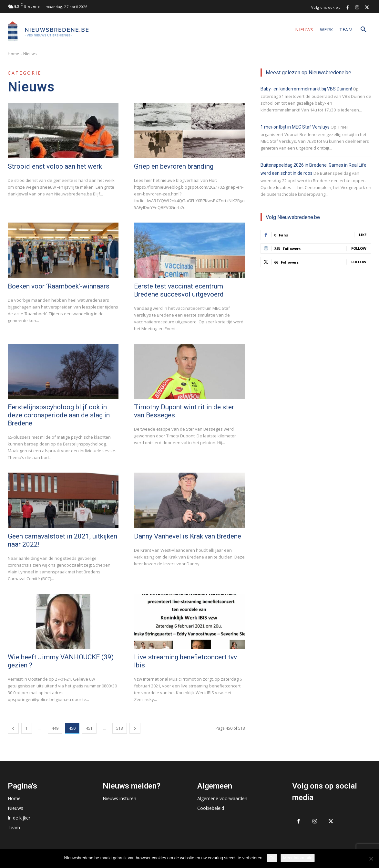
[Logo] (48, 31)
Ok (272, 858)
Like (363, 235)
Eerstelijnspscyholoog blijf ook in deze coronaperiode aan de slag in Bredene (59, 415)
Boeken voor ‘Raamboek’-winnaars (59, 286)
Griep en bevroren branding (174, 166)
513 (120, 728)
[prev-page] (13, 728)
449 (55, 728)
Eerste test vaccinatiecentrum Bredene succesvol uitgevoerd (179, 290)
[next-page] (135, 728)
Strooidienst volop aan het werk (55, 166)
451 (89, 728)
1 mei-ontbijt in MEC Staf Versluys (295, 127)
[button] (364, 30)
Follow (359, 248)
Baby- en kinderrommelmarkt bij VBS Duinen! (306, 89)
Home (13, 54)
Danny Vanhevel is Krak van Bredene (188, 536)
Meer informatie (298, 858)
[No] (371, 859)
